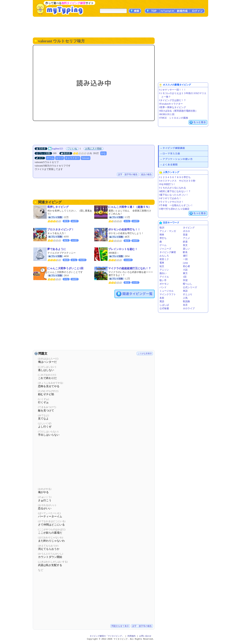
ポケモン (164, 284)
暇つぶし (188, 284)
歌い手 (163, 280)
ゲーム (50, 158)
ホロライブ (189, 308)
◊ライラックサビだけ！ (171, 202)
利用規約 (132, 636)
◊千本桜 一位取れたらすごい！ (176, 205)
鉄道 (185, 242)
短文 (162, 266)
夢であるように (57, 249)
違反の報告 (146, 174)
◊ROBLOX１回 (167, 114)
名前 (162, 298)
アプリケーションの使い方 (178, 159)
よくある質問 (170, 165)
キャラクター (72, 158)
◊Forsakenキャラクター (171, 104)
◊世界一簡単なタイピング (172, 107)
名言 (185, 305)
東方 (185, 273)
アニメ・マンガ (168, 231)
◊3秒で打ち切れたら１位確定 (174, 209)
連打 (185, 256)
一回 (185, 259)
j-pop (185, 263)
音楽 (185, 235)
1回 (185, 277)
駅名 (185, 252)
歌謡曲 (186, 301)
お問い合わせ (145, 636)
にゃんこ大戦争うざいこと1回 (65, 268)
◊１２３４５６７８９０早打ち (175, 177)
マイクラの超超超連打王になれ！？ (130, 268)
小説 (185, 270)
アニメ (186, 238)
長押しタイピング (58, 207)
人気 (185, 298)
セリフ (60, 158)
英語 (162, 301)
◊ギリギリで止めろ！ (170, 198)
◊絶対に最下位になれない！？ (175, 191)
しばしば (164, 305)
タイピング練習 (168, 252)
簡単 (162, 235)
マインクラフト (168, 294)
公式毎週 (164, 308)
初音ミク (164, 259)
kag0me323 (57, 149)
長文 (185, 245)
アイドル (164, 277)
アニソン (164, 270)
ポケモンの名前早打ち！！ (124, 229)
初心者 (186, 266)
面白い (163, 273)
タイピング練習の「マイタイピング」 (107, 636)
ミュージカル (167, 291)
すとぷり (188, 294)
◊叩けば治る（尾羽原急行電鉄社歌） (178, 111)
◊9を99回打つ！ (167, 184)
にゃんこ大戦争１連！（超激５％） (130, 207)
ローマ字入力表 (171, 154)
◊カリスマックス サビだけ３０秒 (177, 181)
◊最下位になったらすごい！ (174, 195)
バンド (163, 287)
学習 (185, 280)
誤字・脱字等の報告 (128, 174)
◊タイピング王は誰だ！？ (172, 100)
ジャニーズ (165, 249)
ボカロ (186, 231)
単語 (185, 291)
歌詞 (162, 228)
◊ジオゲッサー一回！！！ (172, 90)
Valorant (86, 158)
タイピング (189, 228)
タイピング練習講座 (174, 148)
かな (103, 153)
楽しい (186, 249)
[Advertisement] (120, 27)
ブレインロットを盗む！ (123, 249)
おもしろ (164, 256)
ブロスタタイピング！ (61, 229)
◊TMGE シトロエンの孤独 (173, 118)
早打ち (163, 238)
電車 (162, 263)
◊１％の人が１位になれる (172, 188)
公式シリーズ (190, 287)
